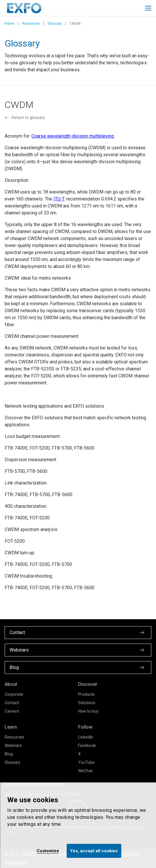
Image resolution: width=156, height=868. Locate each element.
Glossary (55, 24)
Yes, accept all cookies (94, 851)
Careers (12, 711)
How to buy (88, 711)
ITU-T (59, 199)
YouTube (86, 762)
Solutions (87, 703)
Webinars (13, 745)
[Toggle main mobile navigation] (148, 8)
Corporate (14, 694)
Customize (48, 851)
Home (9, 24)
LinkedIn (86, 737)
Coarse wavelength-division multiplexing (73, 136)
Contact (12, 703)
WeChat (85, 771)
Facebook (87, 745)
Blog (9, 754)
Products (86, 694)
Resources (31, 24)
